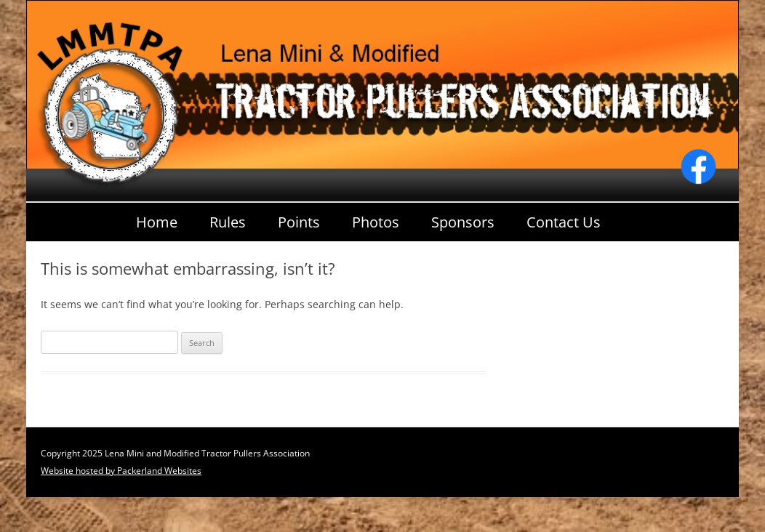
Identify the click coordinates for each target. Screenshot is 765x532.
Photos (376, 222)
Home (157, 222)
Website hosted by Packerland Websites (121, 471)
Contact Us (564, 222)
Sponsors (463, 222)
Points (299, 222)
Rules (228, 222)
